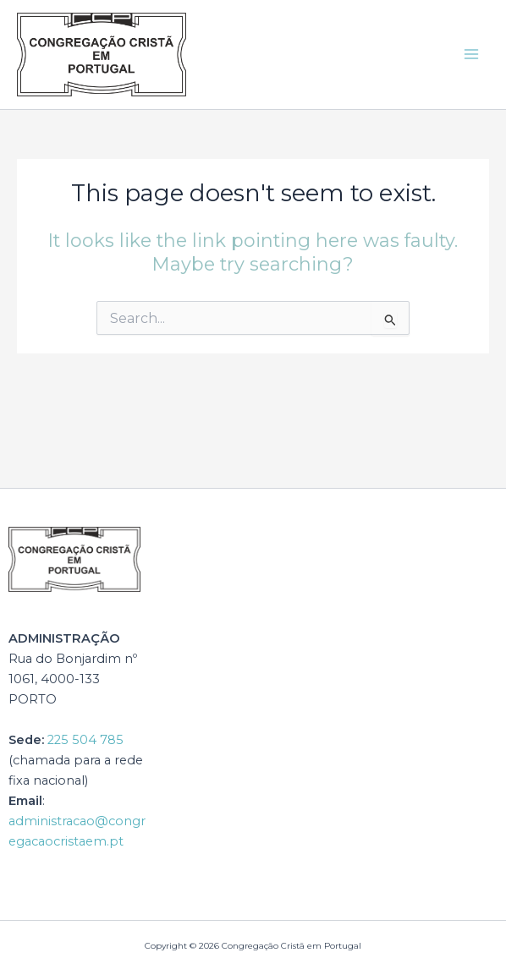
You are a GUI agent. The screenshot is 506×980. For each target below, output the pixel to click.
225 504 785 (85, 740)
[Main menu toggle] (471, 54)
